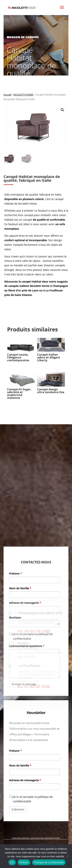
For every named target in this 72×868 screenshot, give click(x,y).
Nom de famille (20, 588)
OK (12, 862)
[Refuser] (67, 856)
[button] (62, 110)
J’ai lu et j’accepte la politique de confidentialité (31, 636)
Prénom (15, 573)
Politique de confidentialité (49, 862)
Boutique (15, 617)
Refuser (24, 862)
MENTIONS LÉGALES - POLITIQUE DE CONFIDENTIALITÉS (36, 838)
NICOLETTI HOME (23, 95)
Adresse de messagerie (25, 603)
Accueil (7, 95)
